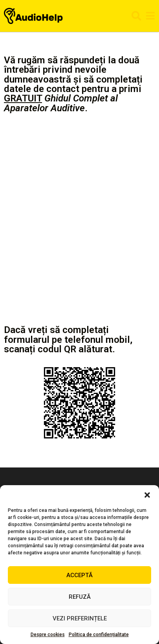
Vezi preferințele (80, 618)
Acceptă (79, 575)
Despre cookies (48, 635)
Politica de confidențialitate (99, 635)
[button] (147, 495)
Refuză (80, 597)
